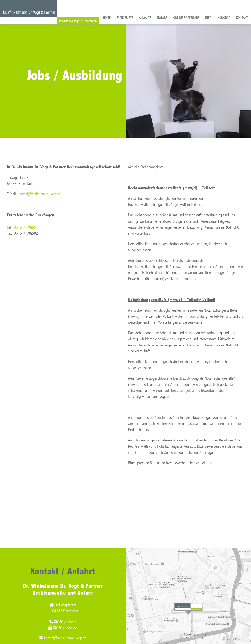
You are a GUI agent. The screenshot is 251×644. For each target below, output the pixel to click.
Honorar (224, 18)
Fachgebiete (125, 18)
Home (107, 18)
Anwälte (145, 18)
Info (208, 18)
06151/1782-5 (25, 227)
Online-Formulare (186, 18)
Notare (162, 18)
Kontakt (242, 18)
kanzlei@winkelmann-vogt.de (39, 194)
